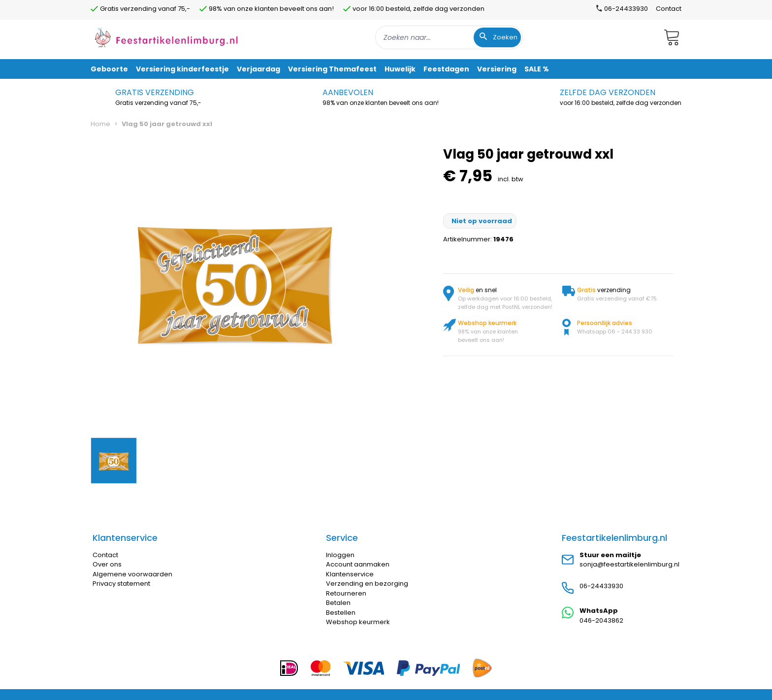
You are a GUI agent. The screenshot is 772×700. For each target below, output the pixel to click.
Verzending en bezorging (367, 583)
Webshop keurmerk (358, 622)
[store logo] (166, 37)
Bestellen (341, 613)
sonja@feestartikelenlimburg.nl (629, 564)
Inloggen (340, 555)
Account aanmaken (358, 564)
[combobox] (449, 37)
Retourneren (346, 593)
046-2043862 (601, 620)
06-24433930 (601, 586)
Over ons (107, 564)
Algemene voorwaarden (132, 574)
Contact (669, 9)
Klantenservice (350, 574)
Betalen (338, 603)
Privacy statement (121, 583)
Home (100, 124)
